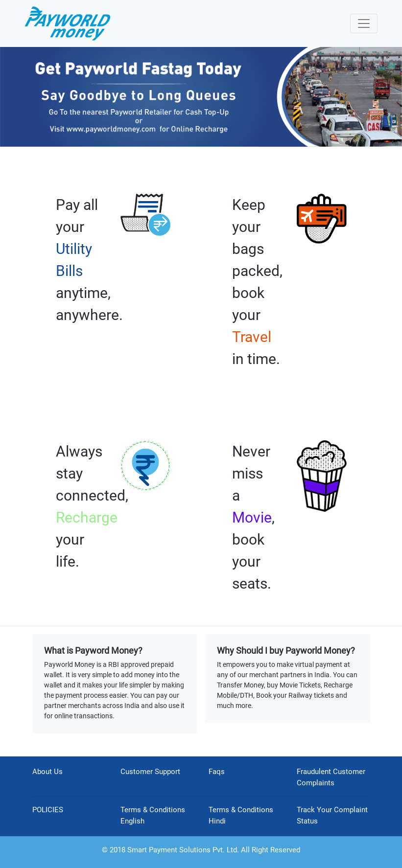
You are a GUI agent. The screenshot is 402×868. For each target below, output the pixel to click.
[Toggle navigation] (364, 23)
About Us (47, 772)
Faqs (217, 772)
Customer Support (150, 772)
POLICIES (48, 810)
